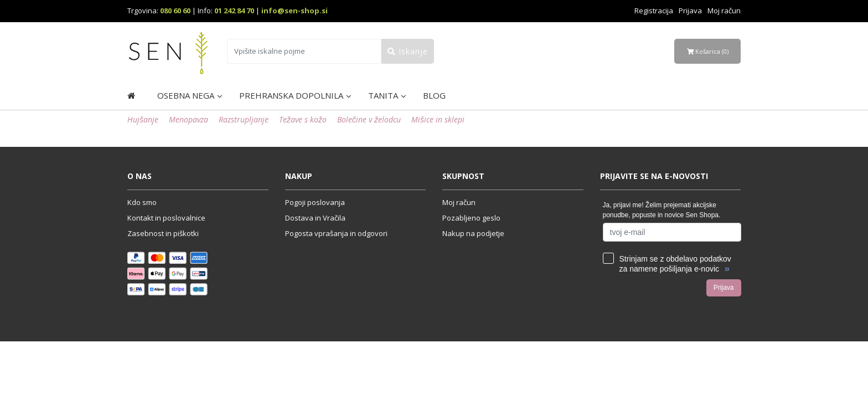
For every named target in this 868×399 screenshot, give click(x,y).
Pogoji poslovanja (315, 202)
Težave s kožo (303, 119)
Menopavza (188, 119)
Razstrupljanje (244, 119)
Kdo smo (142, 202)
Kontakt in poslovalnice (166, 218)
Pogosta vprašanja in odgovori (336, 233)
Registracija (654, 11)
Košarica (708, 51)
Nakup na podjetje (473, 233)
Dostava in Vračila (315, 218)
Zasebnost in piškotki (163, 233)
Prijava (690, 11)
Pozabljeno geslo (471, 218)
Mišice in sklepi (438, 119)
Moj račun (724, 11)
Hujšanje (143, 119)
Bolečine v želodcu (369, 119)
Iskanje (408, 51)
